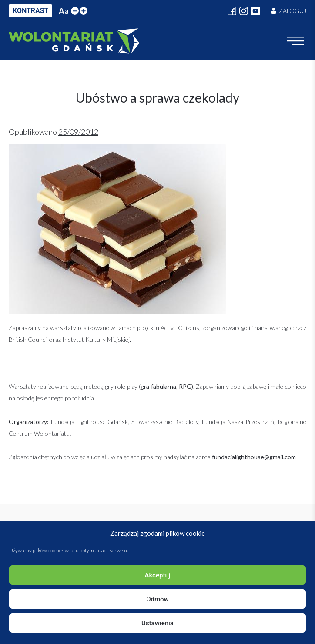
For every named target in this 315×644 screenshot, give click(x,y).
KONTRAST (30, 11)
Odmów (157, 599)
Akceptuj (157, 575)
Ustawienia (157, 623)
